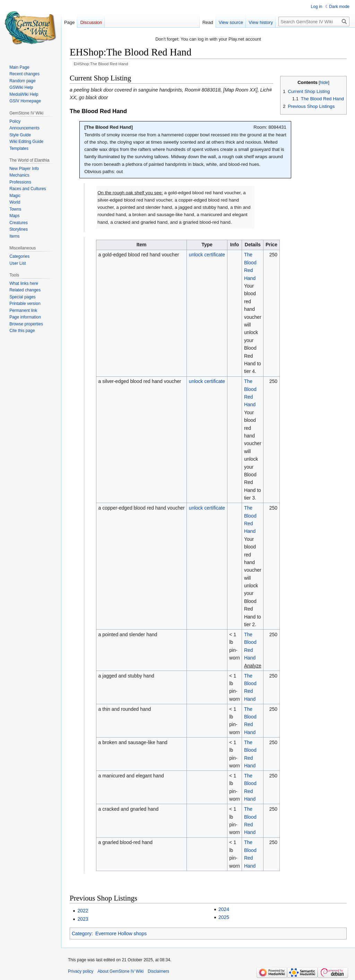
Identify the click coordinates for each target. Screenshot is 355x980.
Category (82, 934)
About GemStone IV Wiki (120, 971)
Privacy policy (81, 971)
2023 (83, 919)
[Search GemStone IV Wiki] (314, 22)
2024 (224, 909)
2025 (224, 917)
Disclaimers (158, 971)
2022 (83, 911)
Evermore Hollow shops (121, 934)
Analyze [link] (253, 666)
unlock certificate (207, 255)
